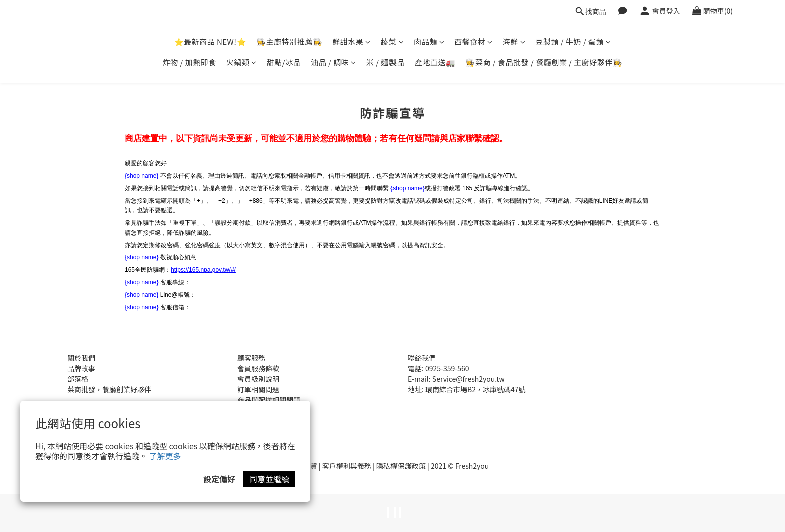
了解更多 (165, 456)
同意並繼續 (269, 479)
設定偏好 (219, 479)
